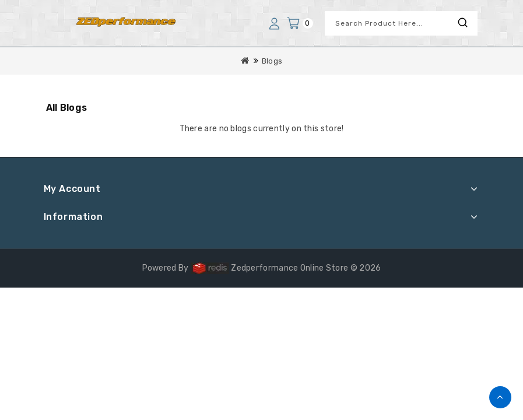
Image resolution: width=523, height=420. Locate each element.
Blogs (272, 61)
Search (463, 22)
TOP (500, 397)
